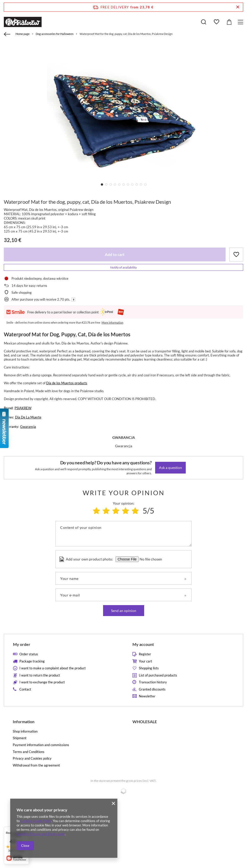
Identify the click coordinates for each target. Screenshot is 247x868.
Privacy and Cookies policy (32, 758)
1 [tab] (102, 184)
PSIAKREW (23, 408)
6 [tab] (124, 184)
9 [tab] (137, 184)
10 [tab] (141, 184)
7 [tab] (128, 184)
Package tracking (32, 661)
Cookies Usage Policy (36, 821)
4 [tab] (115, 184)
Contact (25, 689)
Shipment (20, 738)
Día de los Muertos (60, 383)
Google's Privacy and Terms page (41, 834)
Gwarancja (28, 427)
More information (112, 322)
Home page (23, 34)
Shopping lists (149, 668)
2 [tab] (106, 184)
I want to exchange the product (42, 682)
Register (145, 654)
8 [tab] (132, 184)
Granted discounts (152, 689)
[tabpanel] (123, 117)
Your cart (145, 661)
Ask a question (170, 468)
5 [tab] (119, 184)
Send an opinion (124, 611)
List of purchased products (158, 675)
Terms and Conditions (29, 752)
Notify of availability (123, 267)
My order (22, 644)
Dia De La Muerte (28, 417)
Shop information (25, 731)
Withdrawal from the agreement (36, 765)
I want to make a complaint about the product (53, 668)
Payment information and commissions (41, 745)
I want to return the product (40, 675)
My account (143, 644)
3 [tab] (111, 184)
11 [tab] (145, 184)
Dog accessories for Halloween (55, 34)
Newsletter (147, 696)
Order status (29, 654)
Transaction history (153, 682)
